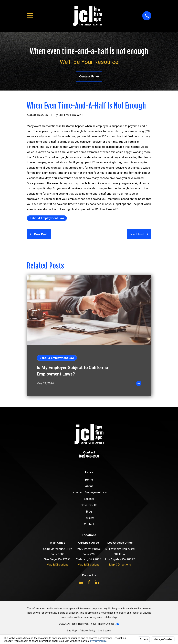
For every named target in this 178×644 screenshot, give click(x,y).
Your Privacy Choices (105, 624)
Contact (89, 524)
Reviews (89, 518)
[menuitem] (72, 631)
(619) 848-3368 (89, 456)
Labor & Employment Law (47, 218)
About (89, 486)
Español (89, 499)
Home (89, 480)
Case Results (89, 505)
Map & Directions (58, 565)
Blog (89, 512)
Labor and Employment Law (89, 492)
